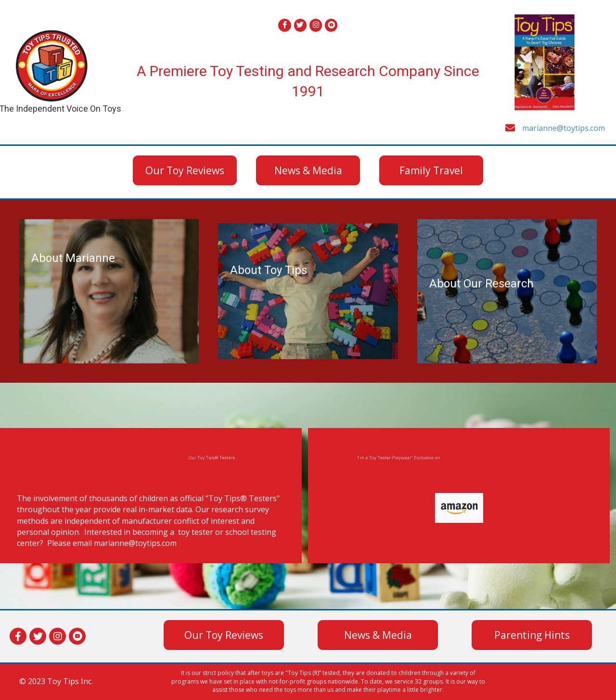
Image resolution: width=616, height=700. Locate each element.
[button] (185, 170)
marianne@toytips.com (564, 128)
